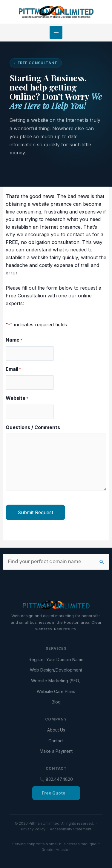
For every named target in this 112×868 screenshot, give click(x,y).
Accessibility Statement (71, 829)
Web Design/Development (56, 670)
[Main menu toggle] (56, 32)
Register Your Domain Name (56, 659)
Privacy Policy (33, 829)
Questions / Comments (33, 427)
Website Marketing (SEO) (56, 681)
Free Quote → (56, 793)
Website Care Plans (56, 691)
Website (17, 398)
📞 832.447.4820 (56, 779)
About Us (56, 730)
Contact (56, 741)
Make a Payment (56, 751)
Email (13, 369)
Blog (56, 702)
